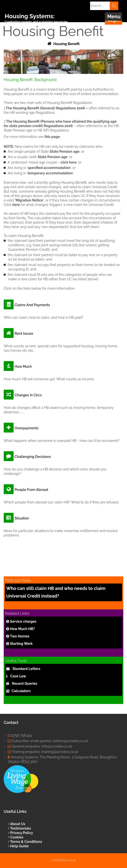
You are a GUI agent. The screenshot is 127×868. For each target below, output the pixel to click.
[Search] (102, 6)
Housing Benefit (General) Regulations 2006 (49, 108)
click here (69, 162)
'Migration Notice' (29, 200)
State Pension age (65, 151)
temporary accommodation (50, 173)
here (16, 205)
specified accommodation (49, 168)
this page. (53, 137)
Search (114, 6)
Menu (114, 17)
